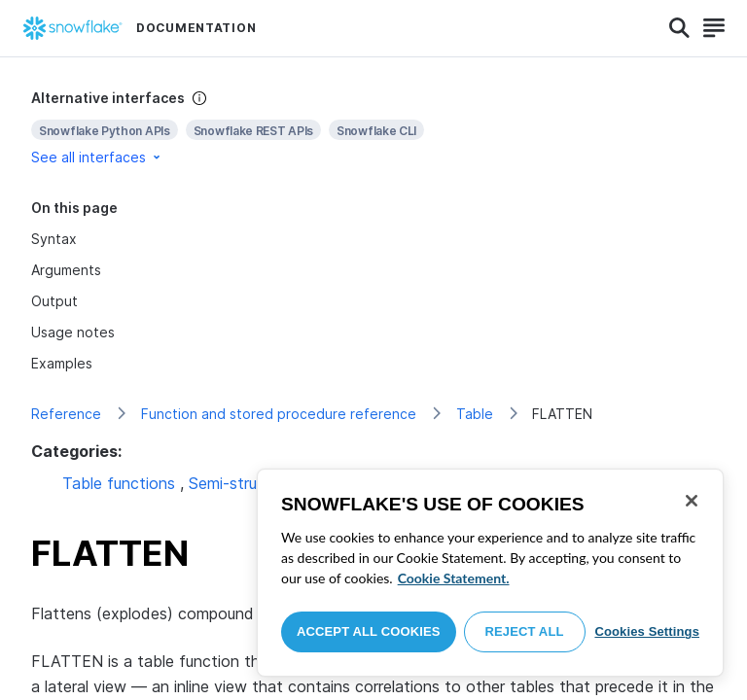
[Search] (679, 28)
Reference (66, 414)
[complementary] (373, 128)
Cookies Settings (647, 631)
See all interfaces (97, 157)
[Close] (692, 501)
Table (475, 414)
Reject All (525, 631)
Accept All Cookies (369, 631)
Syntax (54, 239)
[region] (490, 573)
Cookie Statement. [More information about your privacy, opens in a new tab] (454, 578)
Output (54, 301)
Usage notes (73, 332)
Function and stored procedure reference (279, 414)
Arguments (66, 270)
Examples (62, 363)
